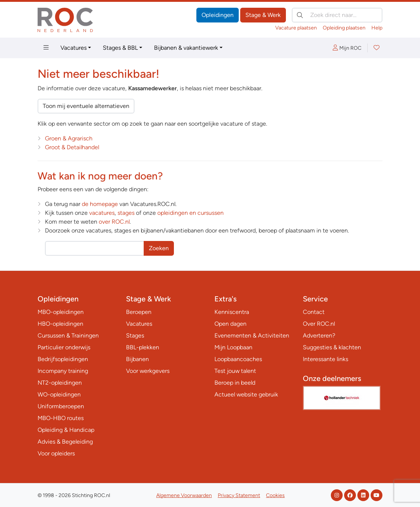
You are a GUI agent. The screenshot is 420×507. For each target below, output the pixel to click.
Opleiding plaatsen (344, 28)
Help (377, 28)
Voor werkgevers (148, 371)
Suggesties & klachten (332, 347)
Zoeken (159, 248)
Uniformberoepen (61, 406)
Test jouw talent (235, 371)
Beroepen (139, 312)
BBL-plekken (143, 347)
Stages (135, 335)
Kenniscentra (232, 312)
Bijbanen (137, 359)
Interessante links (325, 359)
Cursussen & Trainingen (68, 335)
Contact (314, 312)
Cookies (275, 495)
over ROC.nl (114, 222)
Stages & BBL (120, 48)
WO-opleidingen (59, 394)
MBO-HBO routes (61, 418)
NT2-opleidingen (60, 383)
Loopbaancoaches (238, 359)
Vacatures (73, 48)
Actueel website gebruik (246, 394)
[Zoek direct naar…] (337, 15)
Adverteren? (319, 335)
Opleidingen (218, 15)
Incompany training (63, 371)
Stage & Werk (263, 15)
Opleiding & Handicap (66, 430)
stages (126, 213)
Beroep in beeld (235, 383)
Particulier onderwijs (64, 347)
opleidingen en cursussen (190, 213)
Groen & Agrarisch (69, 138)
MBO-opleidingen (61, 312)
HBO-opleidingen (60, 324)
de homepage (100, 204)
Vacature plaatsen (296, 28)
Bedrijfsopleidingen (63, 359)
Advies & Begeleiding (65, 442)
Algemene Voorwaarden (184, 495)
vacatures (102, 213)
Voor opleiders (56, 453)
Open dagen (230, 324)
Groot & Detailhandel (72, 147)
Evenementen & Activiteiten (252, 335)
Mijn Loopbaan (233, 347)
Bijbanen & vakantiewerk (186, 48)
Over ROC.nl (319, 324)
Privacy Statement (239, 495)
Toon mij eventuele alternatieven (86, 106)
